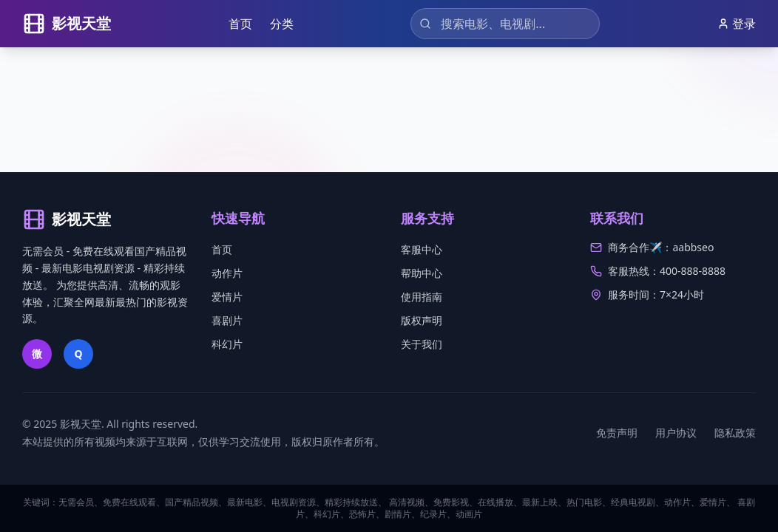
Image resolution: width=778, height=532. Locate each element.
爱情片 (227, 297)
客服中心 (422, 249)
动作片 (227, 273)
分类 (282, 24)
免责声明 (617, 433)
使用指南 (422, 297)
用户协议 (676, 433)
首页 (240, 24)
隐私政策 (735, 433)
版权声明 (422, 320)
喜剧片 (227, 320)
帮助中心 (422, 273)
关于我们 (422, 344)
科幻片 (227, 344)
